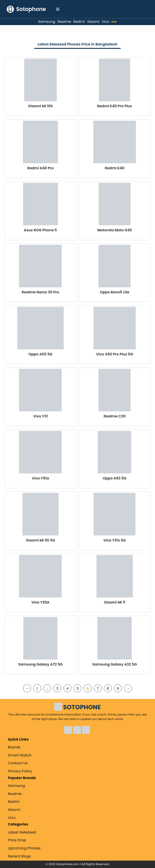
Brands (14, 747)
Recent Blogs (19, 856)
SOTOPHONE (82, 707)
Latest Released (22, 832)
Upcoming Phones (24, 848)
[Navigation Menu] (58, 9)
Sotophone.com (68, 864)
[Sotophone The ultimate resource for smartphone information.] (26, 9)
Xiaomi (93, 22)
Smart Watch (20, 755)
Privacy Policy (20, 771)
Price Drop (17, 840)
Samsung (47, 22)
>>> (115, 22)
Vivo (105, 22)
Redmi (79, 22)
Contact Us (18, 763)
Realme (64, 22)
